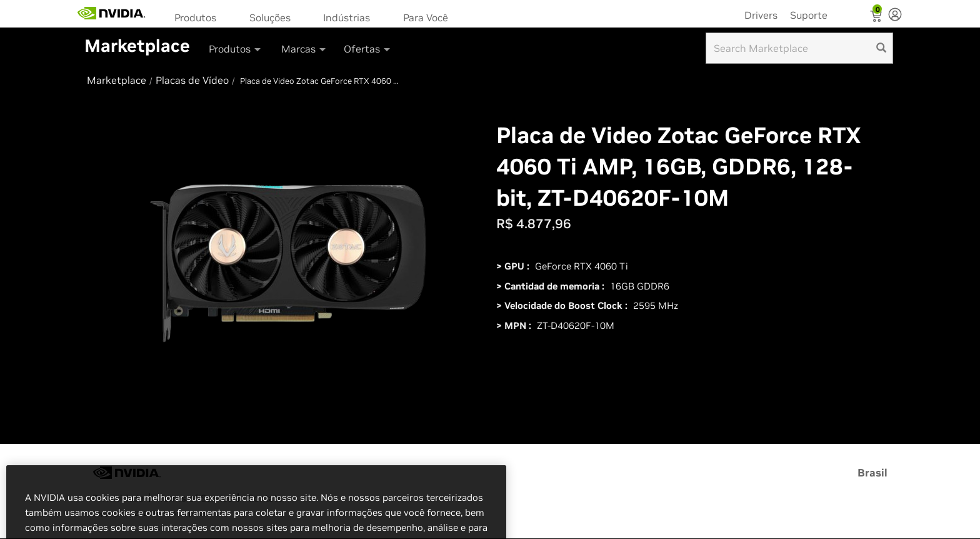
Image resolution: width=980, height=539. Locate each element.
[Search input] (799, 48)
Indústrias (347, 18)
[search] (881, 48)
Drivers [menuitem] (761, 15)
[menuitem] (199, 17)
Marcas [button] (304, 49)
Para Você (426, 18)
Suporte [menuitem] (809, 15)
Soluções (270, 18)
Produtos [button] (236, 49)
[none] (895, 16)
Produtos (195, 18)
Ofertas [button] (368, 49)
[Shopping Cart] (877, 18)
